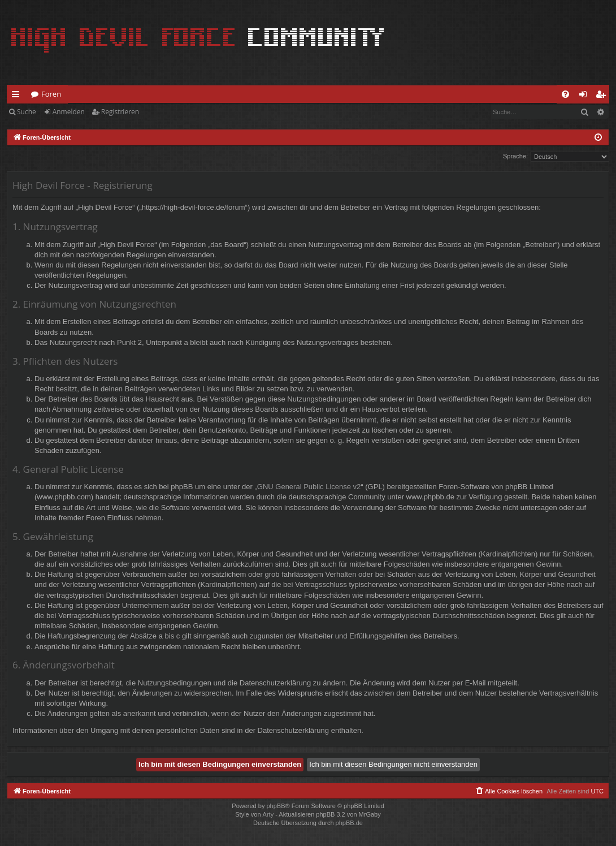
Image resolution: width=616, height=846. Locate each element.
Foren (51, 94)
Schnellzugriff (18, 96)
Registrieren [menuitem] (603, 96)
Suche (27, 112)
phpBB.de (349, 823)
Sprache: (515, 156)
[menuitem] (565, 94)
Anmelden (69, 112)
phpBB (276, 806)
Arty (268, 814)
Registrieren (120, 112)
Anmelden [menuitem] (586, 96)
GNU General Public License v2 (309, 487)
